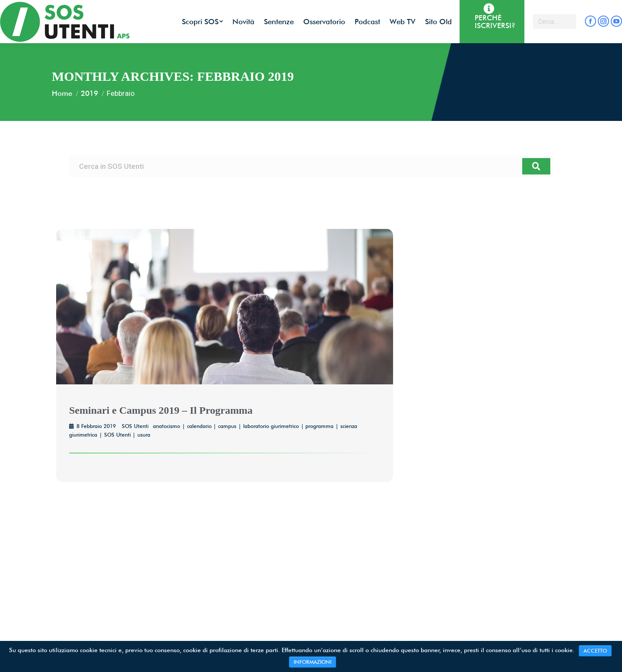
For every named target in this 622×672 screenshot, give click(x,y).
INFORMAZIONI (313, 662)
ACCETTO (595, 651)
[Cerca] (536, 166)
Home (62, 93)
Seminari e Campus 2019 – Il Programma (161, 410)
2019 (89, 93)
